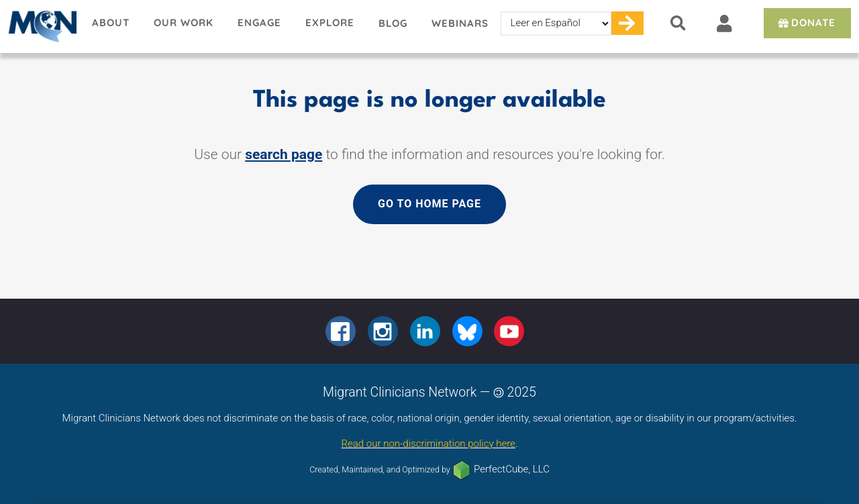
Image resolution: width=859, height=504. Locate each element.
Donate (806, 22)
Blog (393, 23)
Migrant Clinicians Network (40, 26)
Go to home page (429, 204)
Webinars (460, 23)
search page (284, 154)
